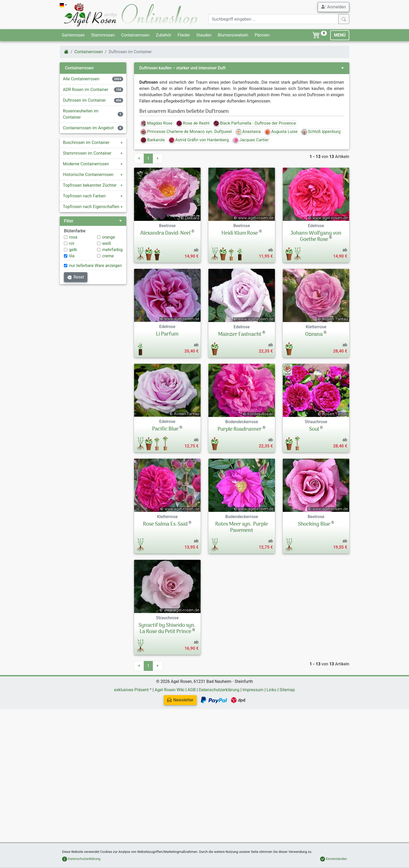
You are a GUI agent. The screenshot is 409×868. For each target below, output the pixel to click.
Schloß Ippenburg (321, 132)
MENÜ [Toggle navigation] (340, 35)
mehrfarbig (112, 250)
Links (272, 712)
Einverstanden (333, 859)
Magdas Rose (157, 123)
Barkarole (153, 140)
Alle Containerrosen (81, 79)
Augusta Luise (281, 132)
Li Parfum (167, 334)
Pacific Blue (165, 429)
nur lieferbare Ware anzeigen (95, 266)
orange (109, 237)
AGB (192, 712)
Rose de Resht (193, 123)
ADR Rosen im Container (86, 90)
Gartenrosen (73, 35)
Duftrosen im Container (84, 100)
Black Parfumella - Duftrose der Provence (255, 123)
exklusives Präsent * (133, 712)
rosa (73, 237)
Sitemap (287, 712)
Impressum (253, 712)
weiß (107, 243)
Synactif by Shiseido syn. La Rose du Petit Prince (167, 653)
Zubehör (163, 35)
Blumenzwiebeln (233, 35)
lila (72, 256)
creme (108, 256)
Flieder (184, 35)
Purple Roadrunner (240, 429)
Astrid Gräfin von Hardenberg (199, 140)
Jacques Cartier (251, 140)
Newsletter (200, 722)
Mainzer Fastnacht (240, 335)
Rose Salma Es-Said (165, 538)
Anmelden (333, 7)
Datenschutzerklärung (219, 712)
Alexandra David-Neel (165, 233)
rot (72, 243)
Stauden (204, 35)
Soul (314, 429)
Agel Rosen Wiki (170, 712)
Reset (76, 277)
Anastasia (248, 132)
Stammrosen (103, 35)
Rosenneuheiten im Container (81, 114)
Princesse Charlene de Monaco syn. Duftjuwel (186, 132)
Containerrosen (135, 35)
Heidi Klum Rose (240, 233)
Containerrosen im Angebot (88, 128)
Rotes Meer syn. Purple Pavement (242, 541)
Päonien (262, 35)
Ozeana (314, 335)
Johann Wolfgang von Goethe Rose (316, 236)
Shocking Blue (314, 538)
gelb (73, 250)
